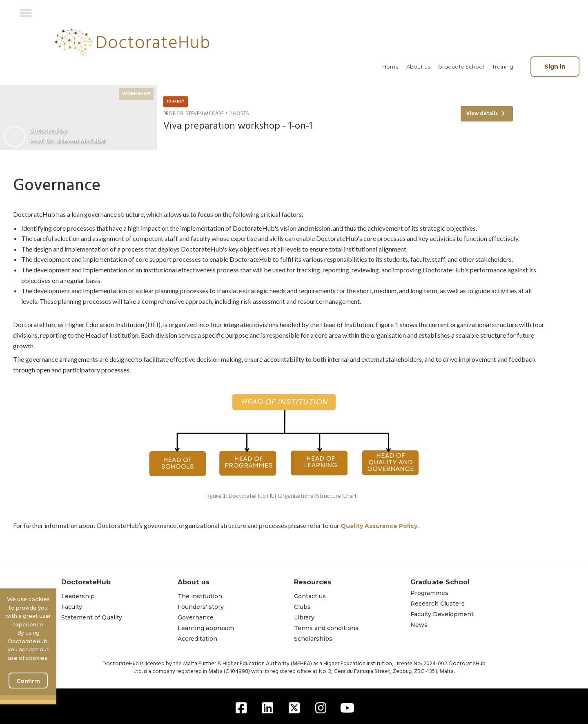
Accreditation (197, 639)
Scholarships (313, 639)
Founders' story (201, 607)
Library (304, 617)
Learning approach (206, 628)
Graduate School (461, 67)
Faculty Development (442, 614)
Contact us (310, 596)
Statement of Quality (92, 617)
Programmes (429, 593)
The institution (200, 596)
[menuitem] (390, 67)
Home (390, 67)
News (419, 625)
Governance (196, 617)
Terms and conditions (326, 628)
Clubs (302, 607)
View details (486, 114)
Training (502, 67)
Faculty (72, 607)
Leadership (78, 596)
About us (418, 67)
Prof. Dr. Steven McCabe (67, 141)
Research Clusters (438, 604)
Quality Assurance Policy (379, 526)
